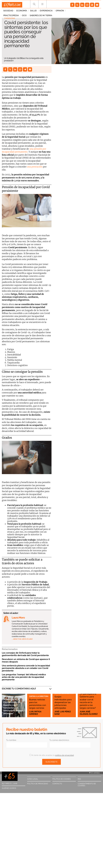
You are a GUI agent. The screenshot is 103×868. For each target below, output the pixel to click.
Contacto (57, 784)
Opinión (60, 12)
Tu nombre (11, 740)
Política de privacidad (38, 784)
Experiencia (46, 12)
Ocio (88, 12)
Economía (22, 12)
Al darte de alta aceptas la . (52, 755)
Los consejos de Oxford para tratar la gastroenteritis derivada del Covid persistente (25, 654)
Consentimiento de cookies (87, 785)
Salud (33, 12)
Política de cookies (62, 779)
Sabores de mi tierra (15, 17)
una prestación (34, 167)
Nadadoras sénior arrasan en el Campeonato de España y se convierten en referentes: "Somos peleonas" (13, 702)
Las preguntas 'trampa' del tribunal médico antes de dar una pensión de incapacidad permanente (24, 677)
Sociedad (8, 12)
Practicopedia (75, 12)
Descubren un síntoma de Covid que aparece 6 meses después (26, 660)
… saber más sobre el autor (22, 639)
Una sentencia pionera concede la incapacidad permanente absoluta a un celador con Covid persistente (26, 668)
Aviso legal (33, 779)
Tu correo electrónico (59, 740)
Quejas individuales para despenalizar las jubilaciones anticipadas (63, 699)
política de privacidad (64, 755)
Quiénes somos (9, 788)
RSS (79, 779)
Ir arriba (94, 773)
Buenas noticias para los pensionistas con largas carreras (38, 701)
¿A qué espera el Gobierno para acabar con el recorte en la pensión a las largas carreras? (89, 698)
